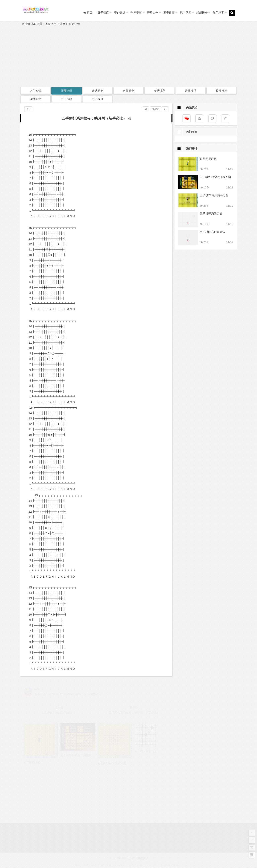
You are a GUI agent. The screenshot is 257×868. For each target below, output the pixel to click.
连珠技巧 (191, 91)
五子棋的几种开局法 (212, 232)
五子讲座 (169, 13)
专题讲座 (159, 91)
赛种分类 (120, 13)
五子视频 (66, 99)
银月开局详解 (208, 159)
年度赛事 (136, 13)
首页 (48, 24)
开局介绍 (74, 24)
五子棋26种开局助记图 (214, 195)
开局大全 (153, 13)
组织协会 (202, 13)
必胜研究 (128, 91)
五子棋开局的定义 (211, 214)
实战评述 (36, 99)
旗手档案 (218, 13)
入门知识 (36, 91)
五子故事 (98, 99)
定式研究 (98, 91)
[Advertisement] (128, 57)
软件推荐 (221, 91)
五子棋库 (103, 13)
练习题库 (186, 13)
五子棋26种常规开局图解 (215, 177)
